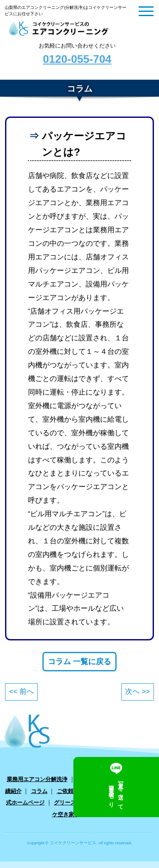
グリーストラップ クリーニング (93, 803)
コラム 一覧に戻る (79, 662)
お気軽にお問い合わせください (77, 56)
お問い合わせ (123, 791)
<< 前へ (21, 691)
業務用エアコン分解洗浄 (37, 779)
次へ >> (137, 691)
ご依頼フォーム (76, 791)
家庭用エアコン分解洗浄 (107, 779)
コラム (39, 791)
